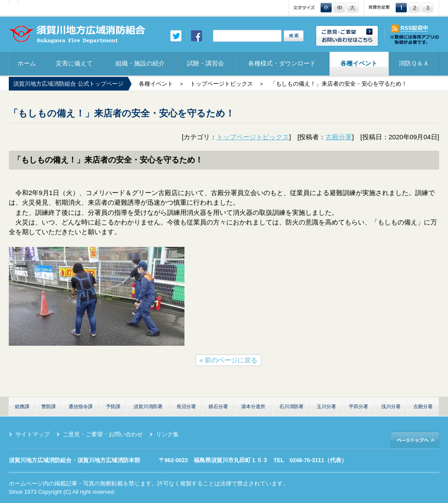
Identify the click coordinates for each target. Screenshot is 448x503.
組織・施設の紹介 (140, 63)
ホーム (27, 63)
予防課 (113, 406)
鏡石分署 (218, 406)
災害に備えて (74, 63)
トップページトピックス (222, 84)
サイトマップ (33, 434)
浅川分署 (391, 406)
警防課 (49, 406)
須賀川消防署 (148, 406)
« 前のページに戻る (228, 360)
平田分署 (358, 406)
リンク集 (167, 434)
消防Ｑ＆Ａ (414, 63)
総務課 (22, 406)
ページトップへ (415, 440)
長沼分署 (186, 406)
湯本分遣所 (253, 406)
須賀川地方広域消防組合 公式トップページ (68, 84)
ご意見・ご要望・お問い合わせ (103, 434)
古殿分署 (339, 137)
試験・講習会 (206, 63)
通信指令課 (81, 406)
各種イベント (359, 63)
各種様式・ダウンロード (282, 63)
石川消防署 (291, 406)
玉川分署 (326, 406)
